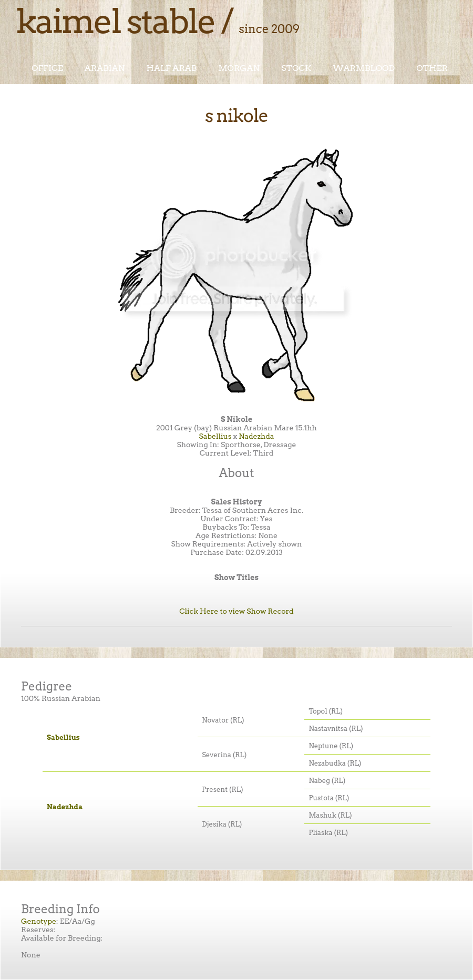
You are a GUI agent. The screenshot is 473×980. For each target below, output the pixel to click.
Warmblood (364, 68)
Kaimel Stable (115, 21)
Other (432, 68)
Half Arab (172, 68)
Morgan (239, 68)
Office (47, 68)
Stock (296, 68)
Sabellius (215, 436)
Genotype (39, 921)
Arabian (105, 68)
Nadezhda (256, 436)
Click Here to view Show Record (236, 611)
